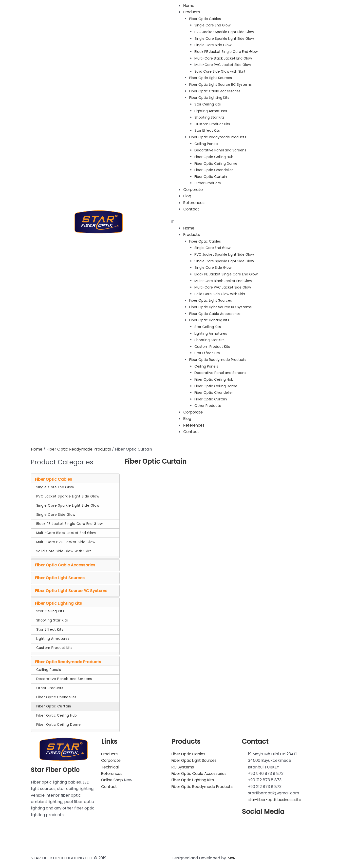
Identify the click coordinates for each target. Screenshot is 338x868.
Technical (111, 764)
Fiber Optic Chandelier (214, 169)
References (195, 201)
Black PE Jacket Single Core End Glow (226, 51)
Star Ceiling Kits (208, 103)
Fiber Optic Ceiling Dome (216, 162)
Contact (191, 208)
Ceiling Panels (206, 143)
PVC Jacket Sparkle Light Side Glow (224, 32)
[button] (239, 220)
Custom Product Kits (212, 123)
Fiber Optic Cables (205, 19)
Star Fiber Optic (56, 767)
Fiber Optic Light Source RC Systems (220, 84)
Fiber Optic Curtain (211, 175)
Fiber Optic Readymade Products (218, 136)
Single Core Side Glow (213, 45)
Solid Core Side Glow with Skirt (220, 71)
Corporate (194, 188)
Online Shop (113, 777)
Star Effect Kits (207, 129)
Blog (188, 195)
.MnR (232, 855)
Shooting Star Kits (209, 117)
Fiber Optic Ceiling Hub (214, 156)
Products (192, 12)
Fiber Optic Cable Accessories (215, 90)
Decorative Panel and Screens (220, 149)
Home (189, 6)
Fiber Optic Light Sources (211, 77)
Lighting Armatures (211, 110)
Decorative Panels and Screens (64, 676)
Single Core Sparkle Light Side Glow (224, 38)
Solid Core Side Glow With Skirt (64, 548)
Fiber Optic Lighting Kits (209, 97)
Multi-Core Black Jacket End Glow (223, 58)
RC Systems (183, 764)
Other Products (208, 182)
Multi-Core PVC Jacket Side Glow (223, 64)
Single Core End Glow (212, 25)
